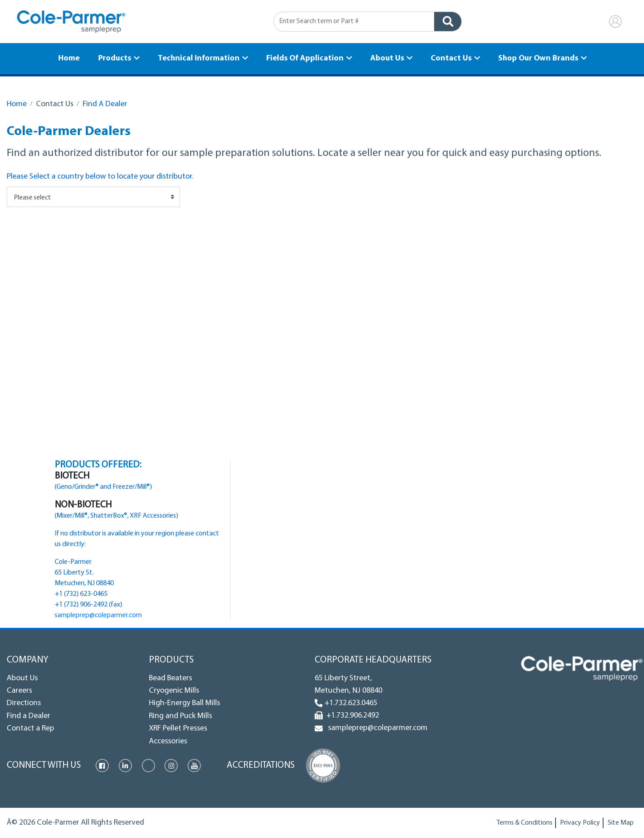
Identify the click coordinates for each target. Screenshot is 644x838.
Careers (19, 691)
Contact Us (449, 58)
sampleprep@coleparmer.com (98, 615)
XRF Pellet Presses (178, 728)
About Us (386, 58)
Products (116, 58)
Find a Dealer (28, 716)
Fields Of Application (305, 58)
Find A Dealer (105, 104)
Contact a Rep (30, 728)
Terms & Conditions (524, 823)
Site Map (621, 823)
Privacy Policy (580, 823)
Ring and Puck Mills (180, 716)
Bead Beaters (170, 678)
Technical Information (200, 58)
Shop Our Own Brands (536, 58)
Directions (24, 703)
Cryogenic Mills (174, 691)
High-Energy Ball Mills (184, 703)
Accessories (168, 741)
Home (72, 58)
